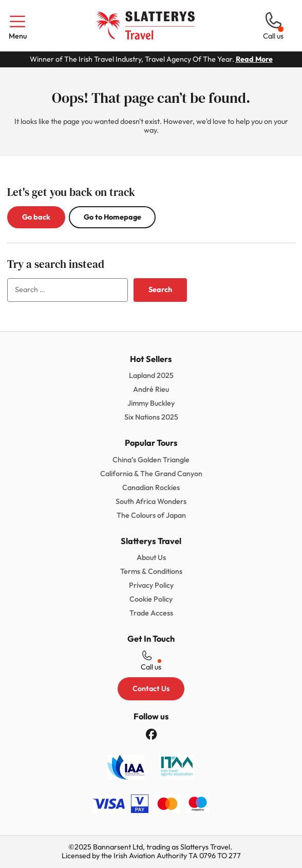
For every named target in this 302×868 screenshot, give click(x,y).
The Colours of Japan (151, 515)
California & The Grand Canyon (151, 474)
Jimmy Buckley (151, 403)
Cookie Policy (151, 599)
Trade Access (151, 613)
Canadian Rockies (151, 487)
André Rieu (151, 389)
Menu (17, 26)
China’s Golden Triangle (151, 460)
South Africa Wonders (151, 501)
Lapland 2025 (151, 375)
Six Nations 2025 (151, 417)
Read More (254, 59)
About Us (151, 557)
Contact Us (151, 689)
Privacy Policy (151, 585)
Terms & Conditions (151, 571)
